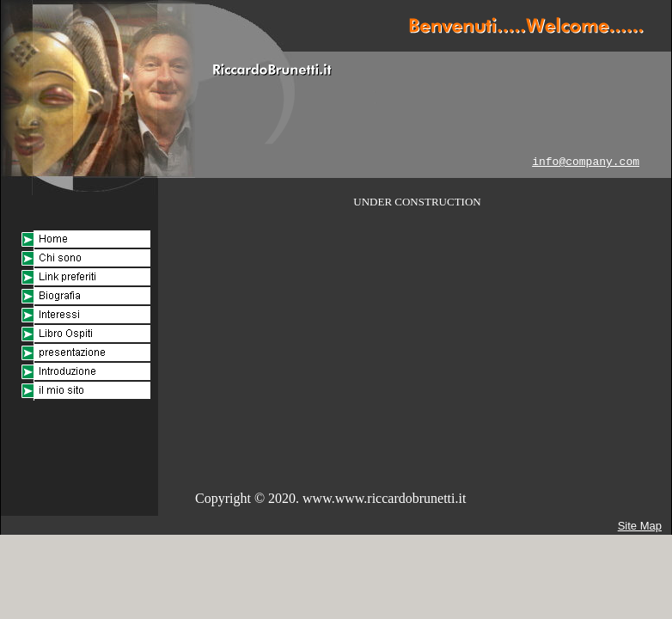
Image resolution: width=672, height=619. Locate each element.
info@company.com (586, 162)
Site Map (640, 526)
